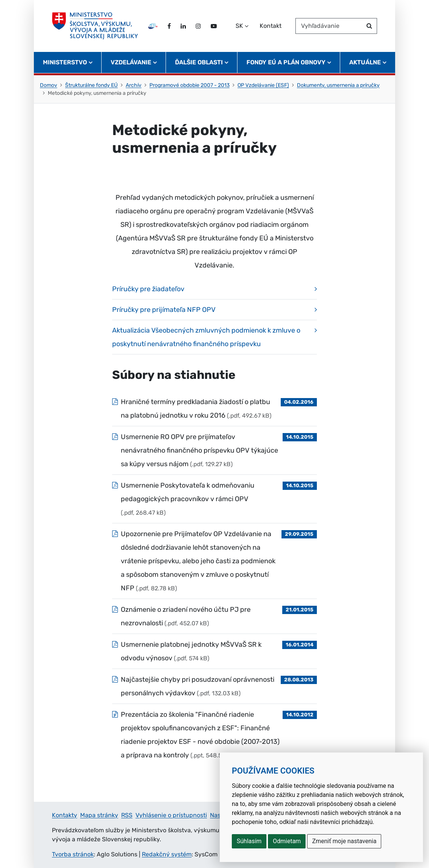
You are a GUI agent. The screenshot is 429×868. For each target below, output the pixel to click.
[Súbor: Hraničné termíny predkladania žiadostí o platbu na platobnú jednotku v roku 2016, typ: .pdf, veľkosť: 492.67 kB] (214, 409)
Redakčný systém (167, 854)
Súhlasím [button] (249, 841)
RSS (127, 815)
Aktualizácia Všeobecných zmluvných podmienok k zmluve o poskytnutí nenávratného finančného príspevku (206, 337)
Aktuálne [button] (365, 62)
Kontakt (271, 26)
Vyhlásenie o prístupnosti (171, 815)
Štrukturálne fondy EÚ (91, 85)
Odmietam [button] (287, 841)
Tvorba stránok (73, 854)
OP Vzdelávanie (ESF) (263, 85)
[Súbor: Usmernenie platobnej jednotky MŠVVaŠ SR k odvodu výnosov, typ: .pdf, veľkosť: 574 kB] (214, 651)
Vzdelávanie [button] (131, 62)
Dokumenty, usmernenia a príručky (338, 85)
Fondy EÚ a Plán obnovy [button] (286, 62)
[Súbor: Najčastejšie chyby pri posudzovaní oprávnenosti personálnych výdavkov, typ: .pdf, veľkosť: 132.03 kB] (214, 686)
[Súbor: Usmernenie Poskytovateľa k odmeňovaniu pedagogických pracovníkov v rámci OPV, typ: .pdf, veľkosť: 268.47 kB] (214, 499)
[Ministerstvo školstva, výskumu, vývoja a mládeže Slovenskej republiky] (95, 26)
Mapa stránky (99, 815)
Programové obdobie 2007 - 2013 (189, 85)
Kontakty (65, 815)
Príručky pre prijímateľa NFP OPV (164, 310)
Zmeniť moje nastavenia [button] (344, 841)
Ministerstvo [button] (65, 62)
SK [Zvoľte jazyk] (239, 26)
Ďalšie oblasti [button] (199, 62)
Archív (134, 85)
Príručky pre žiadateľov (148, 289)
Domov (49, 85)
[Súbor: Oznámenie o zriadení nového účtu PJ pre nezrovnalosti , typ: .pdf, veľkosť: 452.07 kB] (214, 616)
